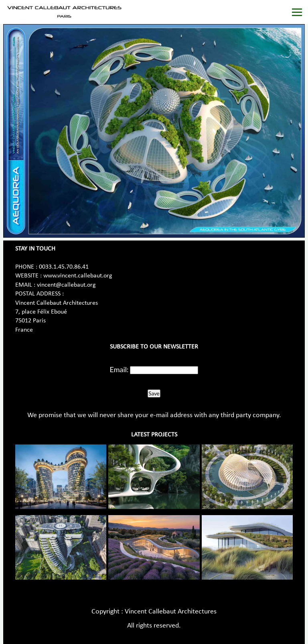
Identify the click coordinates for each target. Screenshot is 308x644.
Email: (119, 369)
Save (154, 393)
